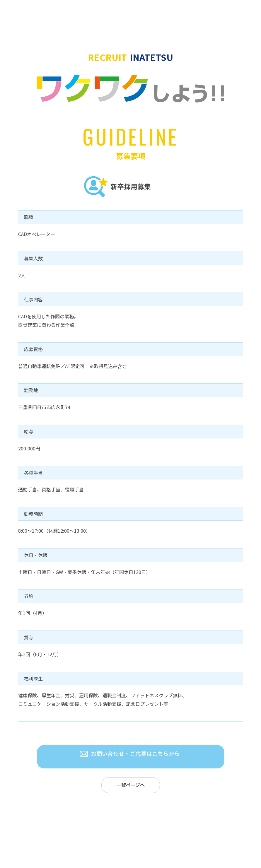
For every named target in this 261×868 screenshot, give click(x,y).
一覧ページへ (131, 786)
